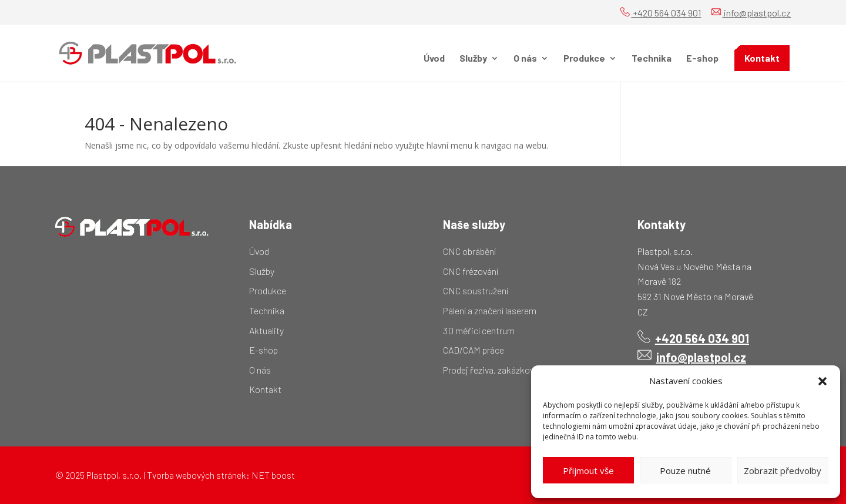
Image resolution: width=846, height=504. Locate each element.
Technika (652, 59)
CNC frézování (471, 271)
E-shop (702, 59)
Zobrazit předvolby (783, 471)
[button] (822, 381)
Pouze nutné (685, 471)
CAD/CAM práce (474, 350)
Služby (473, 59)
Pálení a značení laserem (490, 310)
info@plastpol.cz (751, 13)
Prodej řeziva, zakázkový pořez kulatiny (519, 370)
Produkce (584, 59)
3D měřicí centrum (479, 330)
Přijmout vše (588, 471)
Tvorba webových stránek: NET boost (221, 475)
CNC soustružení (476, 290)
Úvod (434, 59)
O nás (525, 59)
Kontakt (762, 58)
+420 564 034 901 (661, 13)
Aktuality (266, 330)
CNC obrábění (469, 251)
